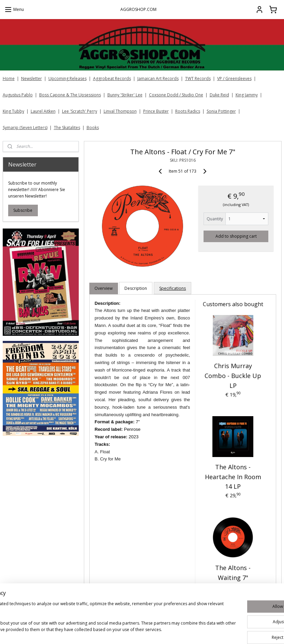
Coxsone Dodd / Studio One (176, 95)
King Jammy (247, 95)
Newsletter (32, 78)
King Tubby (13, 111)
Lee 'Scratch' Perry (80, 111)
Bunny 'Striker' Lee (125, 95)
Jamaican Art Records (158, 78)
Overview (103, 288)
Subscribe (23, 210)
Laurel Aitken (43, 111)
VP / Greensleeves (234, 78)
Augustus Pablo (18, 95)
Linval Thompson (120, 111)
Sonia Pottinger (221, 111)
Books (93, 128)
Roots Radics (188, 111)
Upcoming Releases (68, 78)
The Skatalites (67, 128)
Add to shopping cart (236, 236)
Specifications (173, 288)
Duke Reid (219, 95)
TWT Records (198, 78)
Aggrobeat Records (112, 78)
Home (9, 78)
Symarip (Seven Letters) (25, 128)
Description (136, 288)
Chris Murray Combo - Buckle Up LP (233, 376)
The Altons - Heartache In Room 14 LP (233, 477)
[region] (97, 620)
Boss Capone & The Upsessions (70, 95)
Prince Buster (156, 111)
